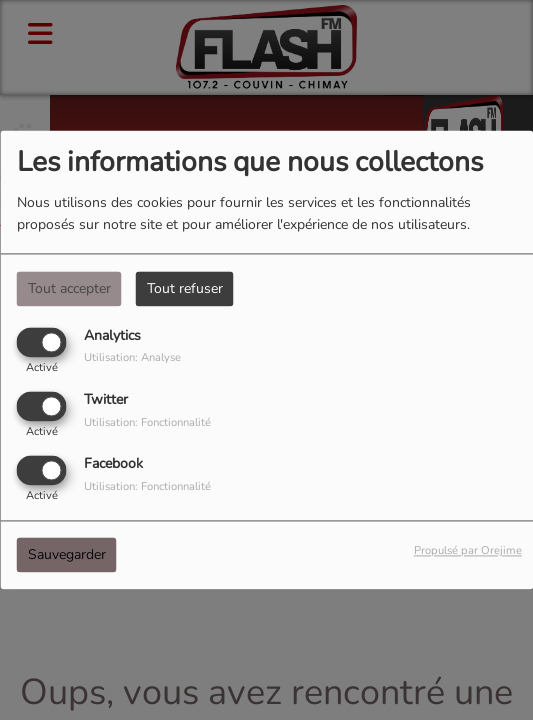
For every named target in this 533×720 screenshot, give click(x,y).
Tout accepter (69, 288)
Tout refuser (185, 288)
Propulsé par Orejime (468, 551)
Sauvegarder (67, 555)
